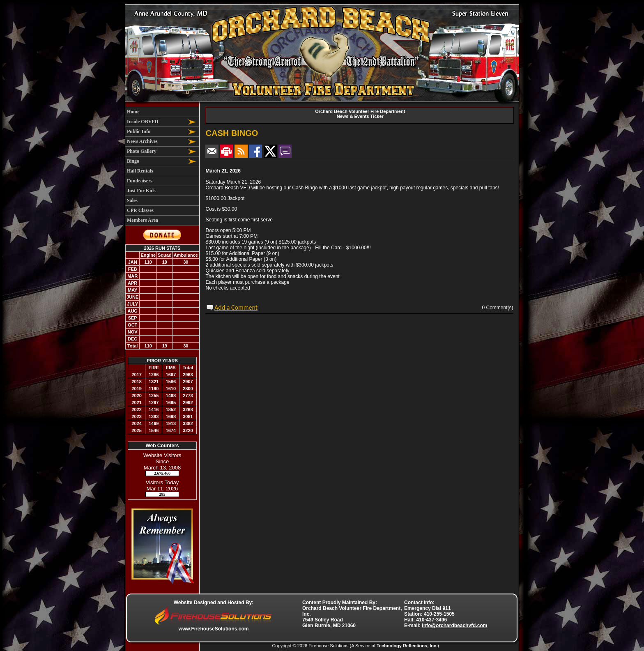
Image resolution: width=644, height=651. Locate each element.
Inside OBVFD (143, 122)
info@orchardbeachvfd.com (454, 626)
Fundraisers (140, 181)
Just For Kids (141, 191)
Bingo (133, 161)
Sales (132, 200)
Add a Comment (236, 307)
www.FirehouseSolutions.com (214, 629)
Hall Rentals (140, 171)
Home (133, 112)
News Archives (142, 141)
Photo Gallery (142, 151)
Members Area (143, 220)
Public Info (139, 131)
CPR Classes (140, 210)
